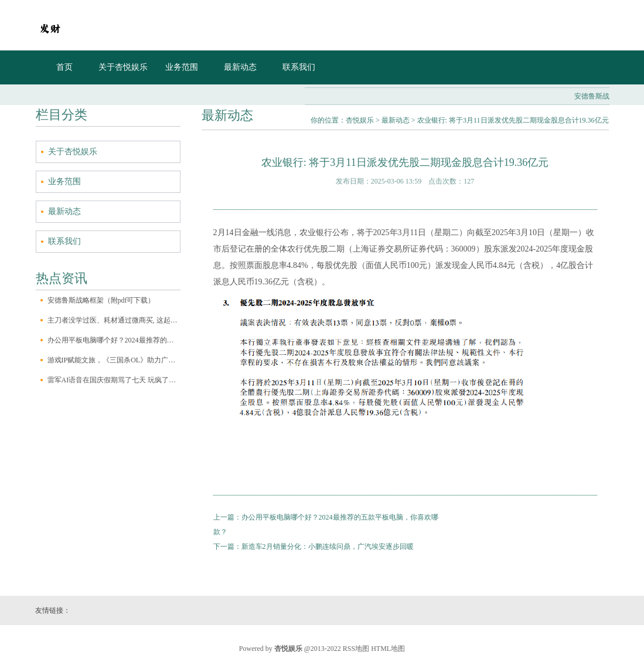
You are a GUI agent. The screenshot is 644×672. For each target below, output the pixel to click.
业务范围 (182, 67)
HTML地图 (388, 649)
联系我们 (299, 67)
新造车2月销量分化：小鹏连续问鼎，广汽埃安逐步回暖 (328, 547)
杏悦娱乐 (360, 120)
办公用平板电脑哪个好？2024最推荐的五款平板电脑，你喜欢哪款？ (114, 340)
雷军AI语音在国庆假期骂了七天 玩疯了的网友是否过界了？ (114, 380)
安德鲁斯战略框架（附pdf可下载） (101, 300)
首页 (64, 67)
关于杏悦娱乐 (123, 67)
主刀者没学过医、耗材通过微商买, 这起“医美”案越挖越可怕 (114, 320)
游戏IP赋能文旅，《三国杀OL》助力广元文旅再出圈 (114, 360)
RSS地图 (356, 649)
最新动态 (240, 67)
